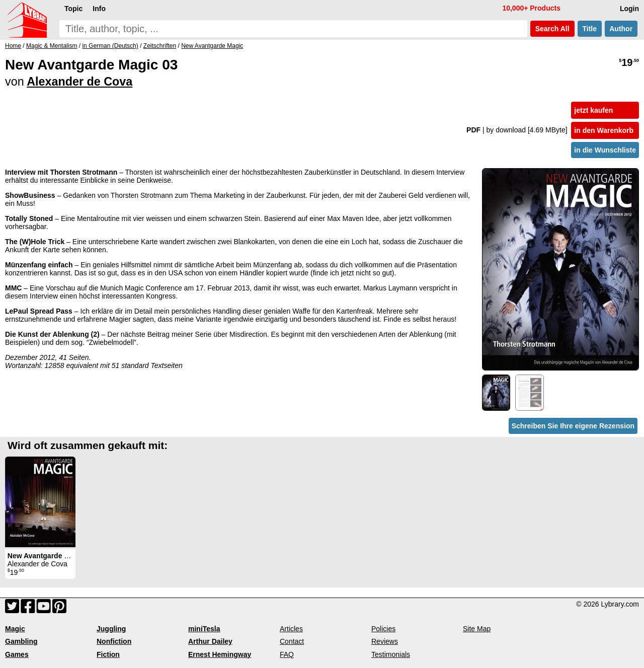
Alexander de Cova (79, 82)
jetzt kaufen (593, 110)
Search (552, 29)
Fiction (108, 654)
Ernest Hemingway (220, 654)
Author (621, 29)
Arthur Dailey (210, 641)
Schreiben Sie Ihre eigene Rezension (573, 426)
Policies (383, 629)
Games (17, 654)
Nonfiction (114, 641)
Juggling (111, 629)
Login (629, 9)
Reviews (385, 641)
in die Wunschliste (605, 150)
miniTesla (204, 629)
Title (590, 29)
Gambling (21, 641)
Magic (15, 629)
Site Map (477, 629)
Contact (292, 641)
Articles (291, 629)
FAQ (287, 654)
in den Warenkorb (604, 130)
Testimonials (391, 654)
